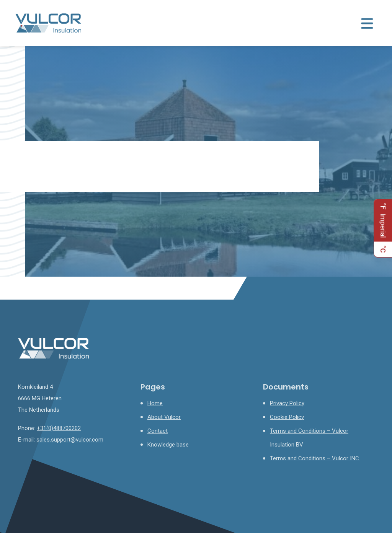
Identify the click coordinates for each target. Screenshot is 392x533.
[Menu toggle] (367, 23)
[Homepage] (48, 23)
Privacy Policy (287, 403)
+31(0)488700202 (59, 428)
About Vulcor (164, 417)
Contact (158, 431)
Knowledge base (168, 445)
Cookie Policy (287, 417)
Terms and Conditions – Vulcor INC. (315, 458)
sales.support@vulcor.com (70, 440)
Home (155, 403)
